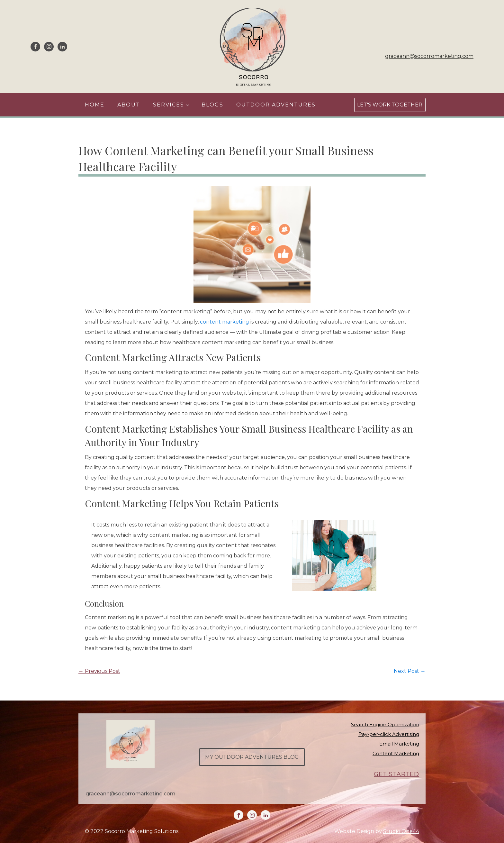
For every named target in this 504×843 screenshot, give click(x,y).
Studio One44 (401, 831)
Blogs (212, 105)
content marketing (225, 322)
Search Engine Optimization (385, 724)
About (129, 105)
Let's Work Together (390, 105)
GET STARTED (396, 774)
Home (95, 105)
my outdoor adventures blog (252, 757)
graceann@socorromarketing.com (429, 56)
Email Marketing (399, 744)
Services (169, 105)
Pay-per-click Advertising (389, 734)
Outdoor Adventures (276, 105)
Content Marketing (396, 753)
